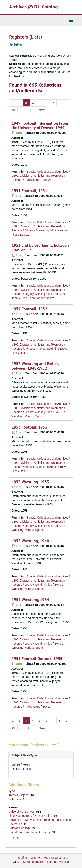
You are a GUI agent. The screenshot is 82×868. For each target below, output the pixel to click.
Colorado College (20, 828)
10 (13, 110)
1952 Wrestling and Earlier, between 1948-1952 (35, 366)
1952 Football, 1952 (29, 309)
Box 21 (24, 235)
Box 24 (47, 180)
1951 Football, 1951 (29, 191)
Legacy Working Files (38, 294)
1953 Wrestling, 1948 (30, 541)
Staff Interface (27, 858)
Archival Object (18, 795)
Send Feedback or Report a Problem (46, 862)
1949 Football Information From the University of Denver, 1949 (40, 125)
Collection (15, 799)
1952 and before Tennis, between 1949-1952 (40, 248)
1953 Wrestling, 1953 (30, 482)
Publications (32, 180)
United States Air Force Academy (30, 832)
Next (40, 110)
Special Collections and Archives (48, 172)
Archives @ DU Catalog (34, 7)
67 (29, 110)
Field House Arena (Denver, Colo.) (31, 816)
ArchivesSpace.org (56, 858)
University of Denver (22, 812)
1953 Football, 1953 (29, 427)
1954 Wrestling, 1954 (30, 600)
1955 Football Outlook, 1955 (37, 659)
